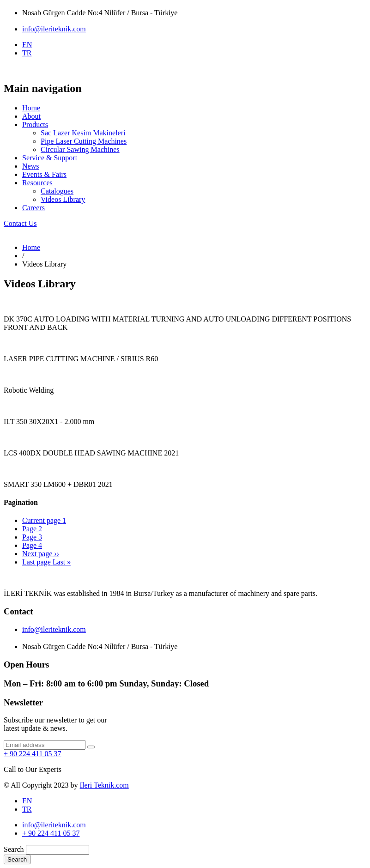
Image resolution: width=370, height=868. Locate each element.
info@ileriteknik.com (54, 29)
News (30, 166)
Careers (33, 208)
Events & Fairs (44, 174)
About (31, 116)
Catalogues (57, 191)
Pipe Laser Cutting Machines (84, 141)
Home (31, 108)
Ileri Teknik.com (104, 785)
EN (27, 45)
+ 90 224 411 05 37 (32, 754)
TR (27, 53)
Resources (37, 183)
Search (14, 849)
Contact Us (20, 223)
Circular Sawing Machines (80, 149)
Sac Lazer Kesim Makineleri (83, 133)
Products (35, 124)
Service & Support (50, 158)
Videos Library (63, 199)
